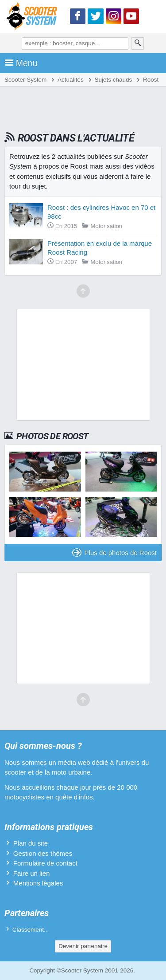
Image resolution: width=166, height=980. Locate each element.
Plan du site (31, 843)
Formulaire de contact (45, 863)
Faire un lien (32, 873)
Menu (21, 63)
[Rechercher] (138, 43)
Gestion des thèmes (43, 853)
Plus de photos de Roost (114, 553)
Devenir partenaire (83, 946)
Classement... (31, 930)
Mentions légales (38, 883)
